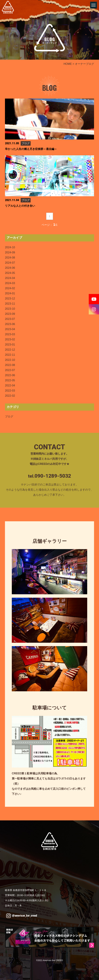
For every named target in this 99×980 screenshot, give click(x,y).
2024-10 (10, 247)
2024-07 (10, 263)
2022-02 (10, 396)
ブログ (9, 417)
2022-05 (10, 380)
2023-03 (10, 334)
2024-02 (10, 288)
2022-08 (10, 365)
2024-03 (10, 283)
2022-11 (10, 355)
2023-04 (10, 329)
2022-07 (10, 370)
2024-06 (10, 268)
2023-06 (10, 324)
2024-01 (10, 293)
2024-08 (10, 258)
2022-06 (10, 375)
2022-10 (10, 360)
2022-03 (10, 391)
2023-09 (10, 314)
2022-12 (10, 350)
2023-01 (10, 345)
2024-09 (10, 252)
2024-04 (10, 278)
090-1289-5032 (53, 476)
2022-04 (10, 385)
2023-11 (10, 304)
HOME (68, 64)
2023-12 (10, 299)
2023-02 (10, 339)
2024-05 (10, 273)
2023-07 (10, 319)
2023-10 (10, 309)
